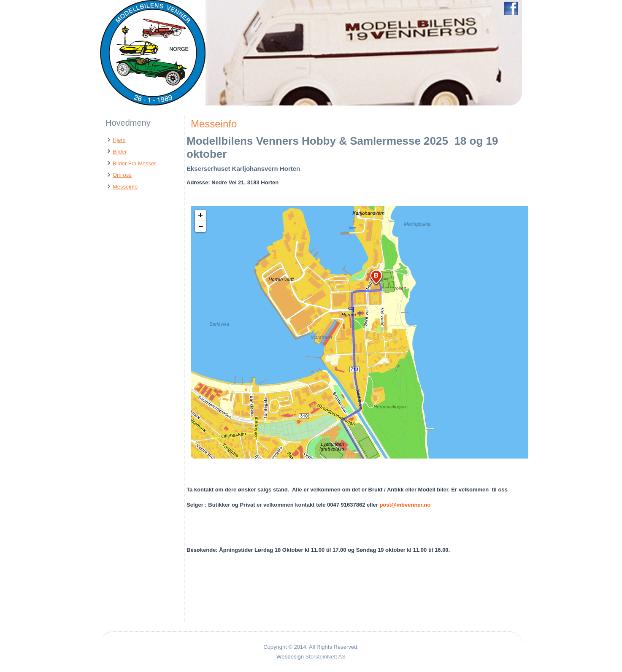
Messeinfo (125, 187)
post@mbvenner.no (405, 505)
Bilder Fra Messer (134, 163)
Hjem (119, 140)
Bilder (120, 152)
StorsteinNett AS (326, 657)
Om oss (122, 175)
